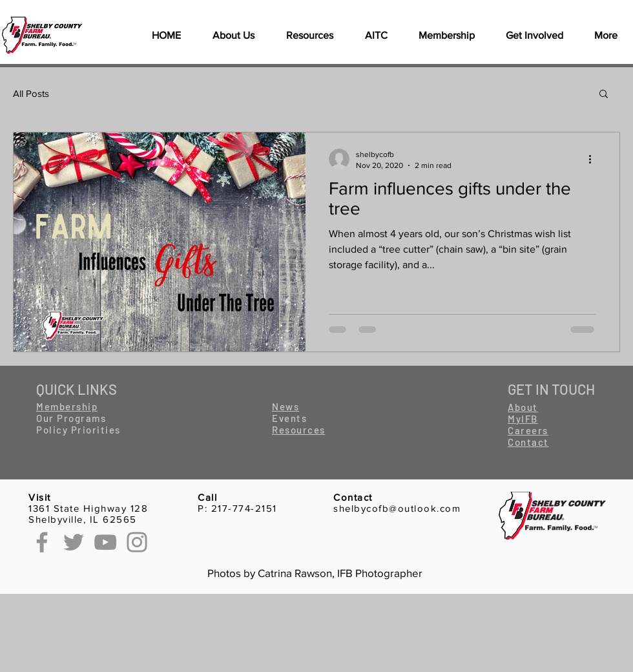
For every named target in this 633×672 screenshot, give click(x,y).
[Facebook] (42, 542)
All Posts (31, 93)
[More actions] (594, 159)
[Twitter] (74, 542)
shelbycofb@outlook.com (397, 508)
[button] (309, 36)
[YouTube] (105, 542)
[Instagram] (137, 542)
